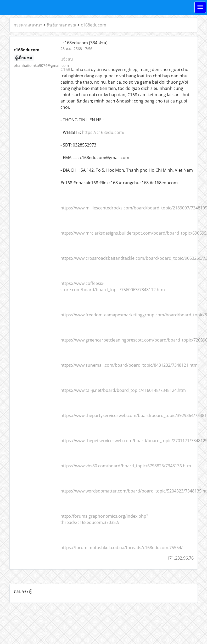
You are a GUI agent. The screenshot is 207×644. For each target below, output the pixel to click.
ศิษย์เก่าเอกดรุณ (62, 25)
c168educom (94, 25)
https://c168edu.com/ (103, 132)
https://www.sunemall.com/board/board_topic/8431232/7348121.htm (129, 365)
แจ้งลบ (67, 59)
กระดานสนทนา (28, 25)
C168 (65, 69)
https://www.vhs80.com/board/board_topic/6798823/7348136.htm (126, 466)
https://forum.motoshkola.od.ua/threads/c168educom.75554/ (122, 548)
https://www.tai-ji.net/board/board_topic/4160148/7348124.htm (123, 390)
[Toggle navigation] (200, 7)
